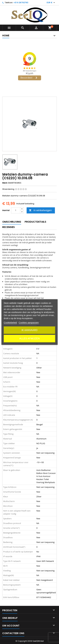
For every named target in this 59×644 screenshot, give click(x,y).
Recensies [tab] (9, 227)
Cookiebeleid (10, 323)
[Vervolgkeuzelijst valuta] (51, 3)
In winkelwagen (40, 210)
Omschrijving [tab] (12, 222)
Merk (5, 183)
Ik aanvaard (29, 330)
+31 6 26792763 (21, 3)
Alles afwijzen (29, 339)
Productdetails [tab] (35, 222)
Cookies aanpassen (29, 323)
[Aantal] (16, 210)
